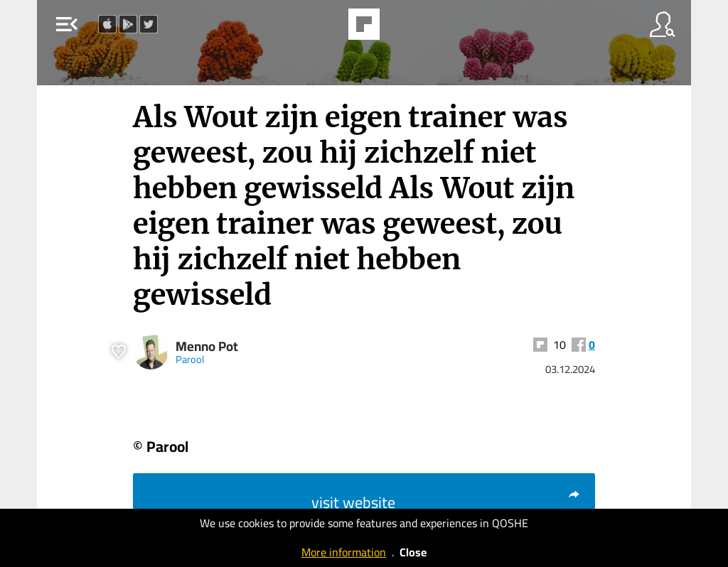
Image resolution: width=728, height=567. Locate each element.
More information (344, 552)
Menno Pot (207, 346)
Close (413, 552)
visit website (446, 502)
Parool (190, 359)
